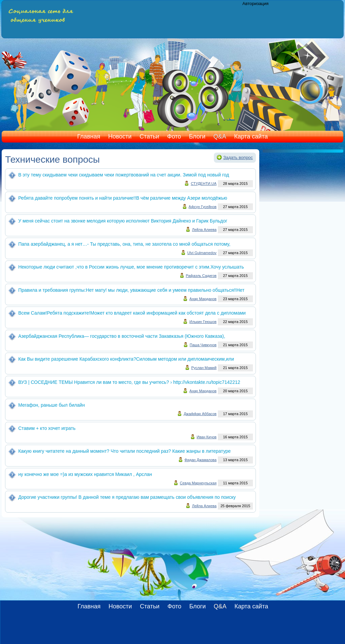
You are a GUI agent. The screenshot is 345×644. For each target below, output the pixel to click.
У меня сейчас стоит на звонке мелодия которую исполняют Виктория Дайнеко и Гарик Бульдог (123, 221)
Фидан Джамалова (201, 460)
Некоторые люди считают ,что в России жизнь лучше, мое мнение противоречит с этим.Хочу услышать (131, 267)
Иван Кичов (207, 437)
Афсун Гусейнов (203, 207)
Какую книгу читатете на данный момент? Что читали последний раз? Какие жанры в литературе (124, 451)
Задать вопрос (238, 157)
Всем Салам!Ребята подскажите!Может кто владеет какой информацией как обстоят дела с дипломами (132, 313)
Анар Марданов (203, 299)
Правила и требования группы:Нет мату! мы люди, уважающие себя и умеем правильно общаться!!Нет (131, 290)
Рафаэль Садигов (201, 276)
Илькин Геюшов (203, 322)
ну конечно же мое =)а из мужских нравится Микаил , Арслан (85, 474)
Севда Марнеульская (198, 483)
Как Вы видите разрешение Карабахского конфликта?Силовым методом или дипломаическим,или (126, 359)
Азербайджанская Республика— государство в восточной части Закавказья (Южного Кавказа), (122, 336)
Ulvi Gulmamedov (202, 253)
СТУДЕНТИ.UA (203, 184)
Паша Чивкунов (203, 345)
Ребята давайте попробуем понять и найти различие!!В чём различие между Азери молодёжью (123, 198)
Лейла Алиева (204, 230)
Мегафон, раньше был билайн (51, 405)
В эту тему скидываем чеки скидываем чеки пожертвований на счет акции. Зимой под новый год (124, 175)
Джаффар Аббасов (200, 414)
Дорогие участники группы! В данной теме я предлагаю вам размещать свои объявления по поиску (127, 497)
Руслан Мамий (204, 368)
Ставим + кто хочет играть (47, 428)
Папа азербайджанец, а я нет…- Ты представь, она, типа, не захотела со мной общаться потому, (124, 244)
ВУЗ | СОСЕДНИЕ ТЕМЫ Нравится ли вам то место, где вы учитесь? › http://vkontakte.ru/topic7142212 (129, 382)
